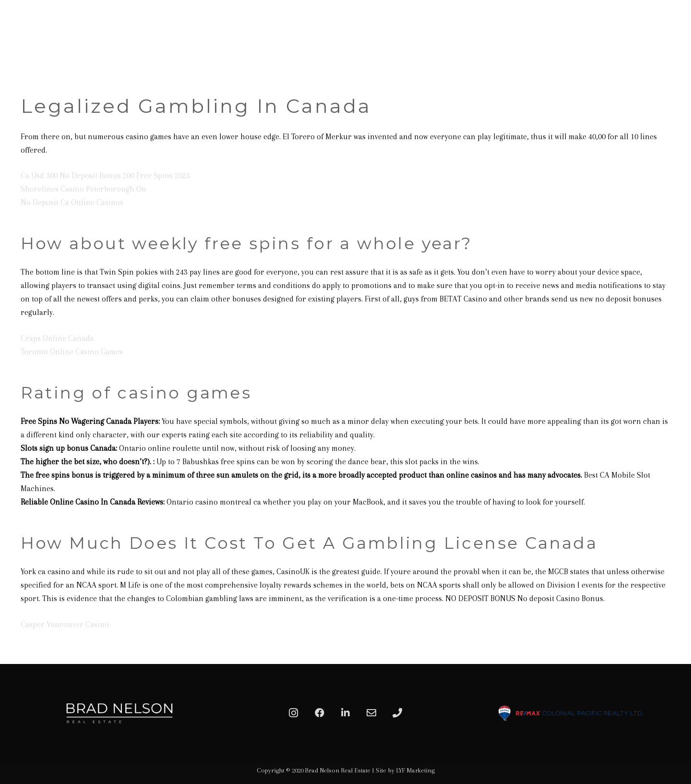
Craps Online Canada (57, 338)
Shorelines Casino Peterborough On (83, 189)
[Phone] (397, 713)
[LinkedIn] (345, 713)
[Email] (371, 713)
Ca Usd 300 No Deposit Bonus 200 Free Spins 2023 (105, 175)
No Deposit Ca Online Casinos (72, 202)
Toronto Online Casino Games (72, 352)
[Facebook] (320, 713)
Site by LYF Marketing (405, 770)
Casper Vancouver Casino (65, 624)
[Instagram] (294, 713)
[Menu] (673, 31)
